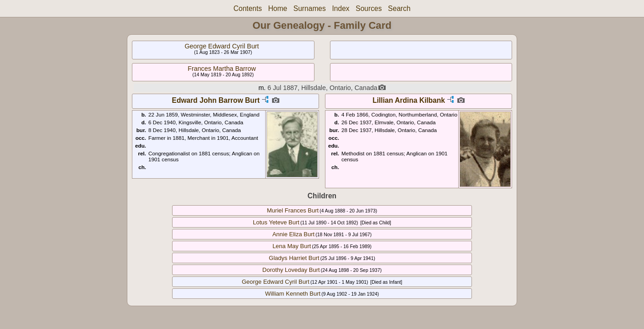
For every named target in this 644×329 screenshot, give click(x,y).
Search (399, 8)
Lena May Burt (292, 246)
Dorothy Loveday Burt (291, 270)
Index (340, 8)
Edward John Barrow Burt (216, 100)
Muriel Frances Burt (293, 210)
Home (278, 8)
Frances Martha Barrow (222, 69)
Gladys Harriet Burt (294, 258)
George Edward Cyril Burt (222, 46)
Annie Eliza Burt (294, 234)
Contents (247, 8)
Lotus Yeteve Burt (276, 222)
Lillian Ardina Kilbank (409, 100)
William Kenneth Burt (293, 294)
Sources (369, 8)
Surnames (310, 8)
